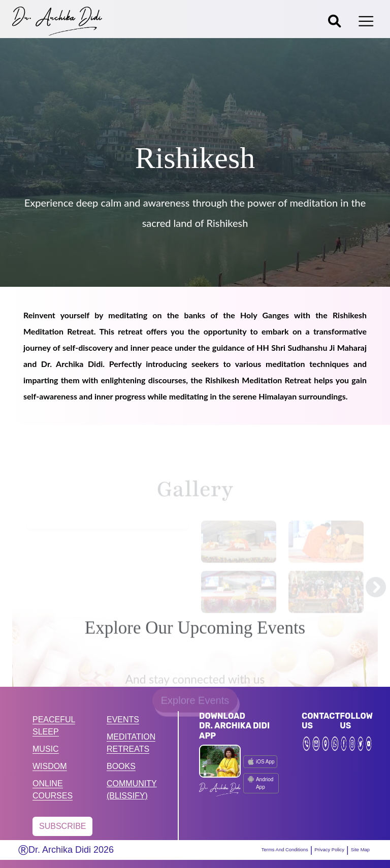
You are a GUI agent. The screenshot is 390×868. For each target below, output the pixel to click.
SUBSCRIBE (62, 826)
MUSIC (46, 749)
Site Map (357, 850)
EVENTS (123, 720)
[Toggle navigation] (366, 21)
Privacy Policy (317, 850)
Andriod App (259, 783)
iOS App (260, 762)
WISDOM (50, 766)
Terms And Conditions (257, 850)
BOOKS (121, 766)
